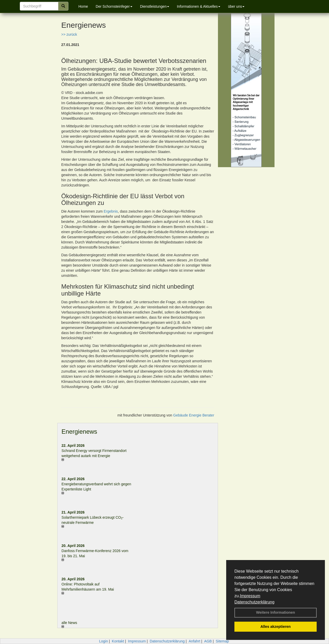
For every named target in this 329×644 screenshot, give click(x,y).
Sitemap (222, 641)
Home (83, 6)
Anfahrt (194, 641)
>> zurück (69, 34)
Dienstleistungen (155, 6)
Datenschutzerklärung (254, 602)
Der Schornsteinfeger (114, 6)
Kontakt (118, 641)
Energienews (79, 432)
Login (103, 641)
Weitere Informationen (276, 612)
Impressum (250, 596)
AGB (208, 641)
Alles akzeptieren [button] (276, 627)
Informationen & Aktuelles (199, 6)
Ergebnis (111, 211)
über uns (236, 6)
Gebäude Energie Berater (194, 415)
